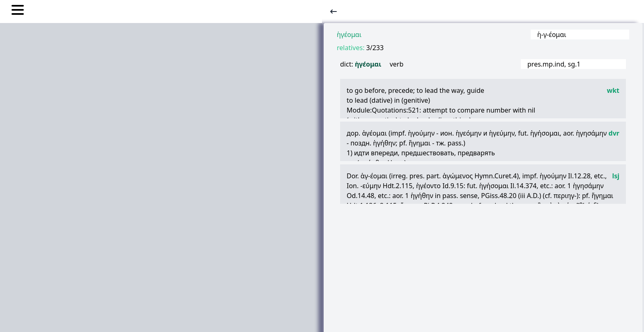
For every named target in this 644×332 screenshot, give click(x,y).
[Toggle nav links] (18, 11)
